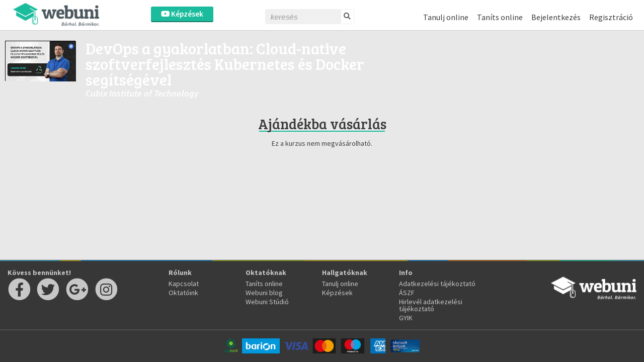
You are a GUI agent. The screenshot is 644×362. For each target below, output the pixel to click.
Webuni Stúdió (267, 302)
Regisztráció (611, 17)
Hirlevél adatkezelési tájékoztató (431, 305)
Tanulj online (446, 17)
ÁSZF (407, 293)
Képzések (182, 14)
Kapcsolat (184, 284)
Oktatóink (183, 293)
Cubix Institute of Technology (142, 93)
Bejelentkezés (556, 17)
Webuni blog (264, 293)
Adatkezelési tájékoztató (437, 284)
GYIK (406, 318)
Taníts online (500, 17)
